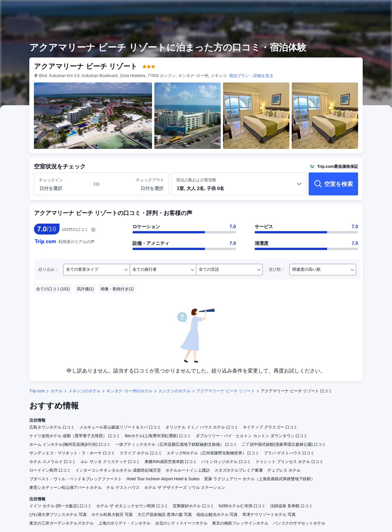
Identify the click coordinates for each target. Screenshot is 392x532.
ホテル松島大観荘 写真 (112, 514)
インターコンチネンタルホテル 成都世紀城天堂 (118, 470)
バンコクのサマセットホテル (299, 523)
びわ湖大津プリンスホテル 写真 (58, 514)
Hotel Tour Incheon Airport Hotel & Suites (163, 479)
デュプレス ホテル (284, 470)
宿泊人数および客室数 (239, 186)
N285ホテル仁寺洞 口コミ (242, 506)
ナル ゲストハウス (123, 487)
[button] (239, 189)
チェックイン (51, 180)
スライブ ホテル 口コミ (141, 453)
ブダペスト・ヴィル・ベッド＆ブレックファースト (76, 479)
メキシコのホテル (84, 391)
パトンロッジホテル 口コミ (226, 462)
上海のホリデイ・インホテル (124, 523)
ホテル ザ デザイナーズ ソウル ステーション (185, 487)
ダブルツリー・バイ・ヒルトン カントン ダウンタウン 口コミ (252, 436)
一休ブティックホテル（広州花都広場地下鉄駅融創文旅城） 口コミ (176, 444)
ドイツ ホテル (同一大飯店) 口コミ (60, 506)
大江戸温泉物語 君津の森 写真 (165, 514)
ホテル (57, 391)
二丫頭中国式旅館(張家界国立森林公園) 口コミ (284, 444)
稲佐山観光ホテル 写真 (217, 514)
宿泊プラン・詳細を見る (251, 76)
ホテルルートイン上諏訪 (188, 470)
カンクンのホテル (174, 391)
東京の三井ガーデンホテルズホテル (62, 523)
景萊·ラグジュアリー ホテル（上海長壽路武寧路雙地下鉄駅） (260, 479)
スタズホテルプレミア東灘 (239, 470)
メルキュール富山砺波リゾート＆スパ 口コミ (120, 427)
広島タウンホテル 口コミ (52, 427)
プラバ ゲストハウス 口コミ (289, 453)
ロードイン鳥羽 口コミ (50, 470)
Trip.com (37, 391)
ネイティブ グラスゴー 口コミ (270, 427)
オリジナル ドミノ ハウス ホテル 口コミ (202, 427)
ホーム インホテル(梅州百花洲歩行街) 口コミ (70, 444)
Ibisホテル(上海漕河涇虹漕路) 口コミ (158, 436)
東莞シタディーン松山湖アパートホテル (66, 487)
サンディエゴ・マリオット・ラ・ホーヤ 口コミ (72, 453)
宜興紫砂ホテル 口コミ (193, 506)
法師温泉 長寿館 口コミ (291, 506)
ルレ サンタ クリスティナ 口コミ (110, 462)
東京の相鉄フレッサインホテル (240, 523)
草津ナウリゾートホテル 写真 (269, 514)
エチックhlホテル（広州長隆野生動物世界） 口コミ (213, 453)
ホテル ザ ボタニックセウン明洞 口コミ (132, 506)
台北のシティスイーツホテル (181, 523)
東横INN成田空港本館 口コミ (171, 462)
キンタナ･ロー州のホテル (129, 391)
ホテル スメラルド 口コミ (53, 462)
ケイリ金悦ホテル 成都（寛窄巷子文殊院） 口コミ (75, 436)
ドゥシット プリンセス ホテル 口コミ (289, 462)
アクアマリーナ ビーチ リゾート (226, 391)
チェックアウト (150, 180)
